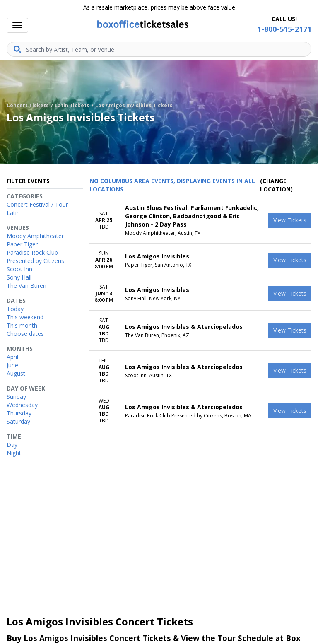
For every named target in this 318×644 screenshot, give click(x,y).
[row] (200, 220)
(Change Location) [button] (276, 185)
